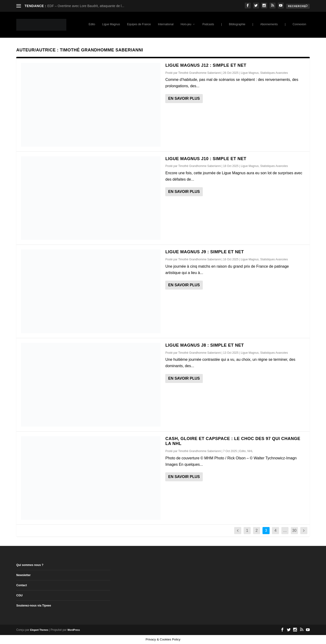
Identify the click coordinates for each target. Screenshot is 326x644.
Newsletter (23, 575)
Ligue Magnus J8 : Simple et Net (205, 345)
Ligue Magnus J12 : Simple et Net (206, 65)
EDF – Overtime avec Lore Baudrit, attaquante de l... (86, 6)
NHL (250, 451)
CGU (19, 595)
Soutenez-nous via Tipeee (34, 606)
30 (294, 530)
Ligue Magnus (111, 24)
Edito (92, 24)
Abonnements (269, 24)
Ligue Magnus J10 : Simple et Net (206, 159)
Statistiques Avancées (274, 73)
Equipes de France (139, 24)
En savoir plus (184, 98)
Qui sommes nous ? (30, 565)
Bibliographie (237, 24)
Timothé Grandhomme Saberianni (199, 73)
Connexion (299, 24)
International (166, 24)
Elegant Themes (39, 630)
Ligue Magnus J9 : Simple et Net (205, 252)
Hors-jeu (186, 24)
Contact (22, 585)
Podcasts (208, 24)
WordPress (74, 630)
